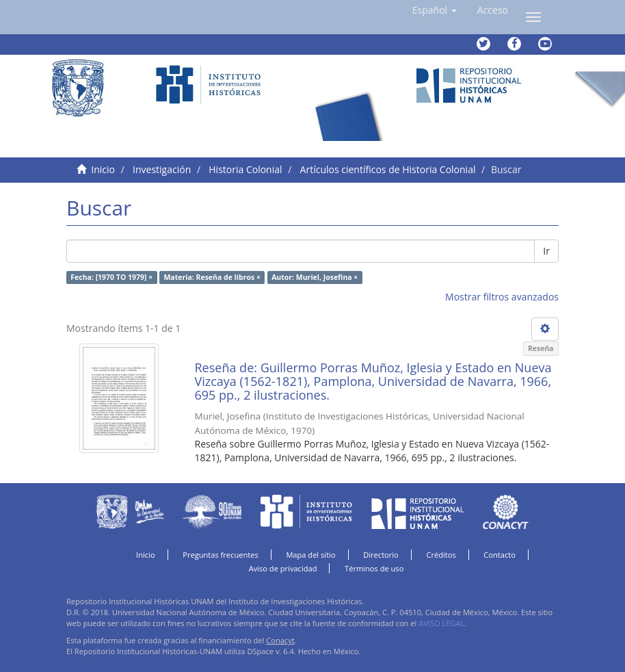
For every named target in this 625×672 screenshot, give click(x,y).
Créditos (441, 555)
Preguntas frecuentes (220, 555)
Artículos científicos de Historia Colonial (388, 169)
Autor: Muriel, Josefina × (315, 277)
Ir (546, 251)
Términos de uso (374, 568)
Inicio (103, 169)
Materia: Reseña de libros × (212, 277)
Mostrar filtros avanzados (502, 297)
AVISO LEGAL (441, 623)
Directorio (381, 555)
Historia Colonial (245, 169)
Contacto (500, 555)
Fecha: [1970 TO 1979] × (111, 277)
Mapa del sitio (310, 555)
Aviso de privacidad (283, 568)
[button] (435, 10)
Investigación (162, 169)
